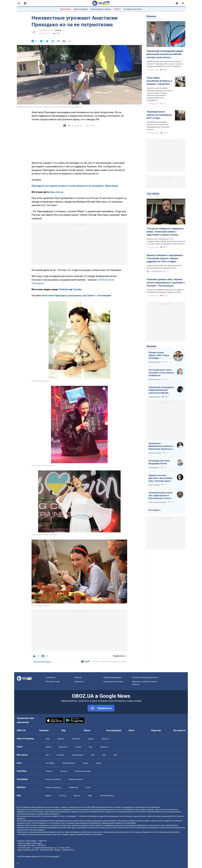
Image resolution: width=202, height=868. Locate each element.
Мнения (151, 346)
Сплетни (58, 30)
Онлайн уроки (78, 755)
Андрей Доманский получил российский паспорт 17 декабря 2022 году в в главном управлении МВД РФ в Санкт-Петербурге (165, 64)
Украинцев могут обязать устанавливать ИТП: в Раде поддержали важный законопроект (159, 115)
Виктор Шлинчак (155, 380)
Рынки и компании (53, 779)
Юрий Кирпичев (154, 362)
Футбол (48, 747)
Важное (151, 16)
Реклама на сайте (53, 682)
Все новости (179, 730)
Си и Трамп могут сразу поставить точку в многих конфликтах (161, 373)
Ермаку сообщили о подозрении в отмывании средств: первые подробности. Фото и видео (165, 258)
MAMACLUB (73, 787)
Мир (64, 730)
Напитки (64, 771)
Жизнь (87, 730)
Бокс (91, 747)
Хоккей (78, 747)
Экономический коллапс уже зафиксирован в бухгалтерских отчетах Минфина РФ (161, 496)
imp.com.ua (57, 192)
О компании (50, 677)
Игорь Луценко (154, 485)
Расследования (114, 730)
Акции (85, 763)
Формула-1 (105, 747)
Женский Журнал (107, 796)
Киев (48, 739)
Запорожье (76, 739)
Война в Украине (81, 9)
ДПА (93, 755)
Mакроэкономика (76, 779)
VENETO (117, 9)
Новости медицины (53, 787)
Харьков (61, 739)
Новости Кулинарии (83, 771)
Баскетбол (63, 747)
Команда (78, 677)
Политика (44, 730)
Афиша (48, 796)
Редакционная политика (42, 662)
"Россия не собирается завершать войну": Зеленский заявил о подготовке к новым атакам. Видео (165, 232)
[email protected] (46, 850)
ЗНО (104, 755)
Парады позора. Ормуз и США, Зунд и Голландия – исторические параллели (159, 355)
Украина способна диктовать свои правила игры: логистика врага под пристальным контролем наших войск (161, 478)
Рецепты (49, 771)
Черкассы (105, 739)
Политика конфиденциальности (145, 677)
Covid (88, 787)
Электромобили (69, 763)
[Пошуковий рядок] (183, 3)
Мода (90, 796)
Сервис (99, 763)
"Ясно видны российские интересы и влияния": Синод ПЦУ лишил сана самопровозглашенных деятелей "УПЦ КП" (159, 81)
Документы (79, 682)
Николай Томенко (155, 453)
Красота (77, 796)
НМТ (115, 755)
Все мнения (154, 510)
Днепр (91, 739)
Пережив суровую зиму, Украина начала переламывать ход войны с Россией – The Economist (166, 282)
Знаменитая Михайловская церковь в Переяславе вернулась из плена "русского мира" (161, 446)
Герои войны (65, 9)
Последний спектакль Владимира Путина (159, 462)
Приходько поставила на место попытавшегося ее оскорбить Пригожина (75, 186)
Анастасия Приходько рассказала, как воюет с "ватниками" (77, 295)
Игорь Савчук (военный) (158, 502)
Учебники (60, 755)
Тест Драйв (50, 763)
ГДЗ (47, 755)
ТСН (100, 280)
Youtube (77, 289)
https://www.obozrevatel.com (102, 807)
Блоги (132, 730)
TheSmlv (64, 289)
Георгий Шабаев (155, 397)
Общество (156, 730)
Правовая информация (112, 677)
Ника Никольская (46, 30)
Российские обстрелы (133, 9)
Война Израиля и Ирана (101, 9)
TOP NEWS (153, 194)
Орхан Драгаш (154, 468)
